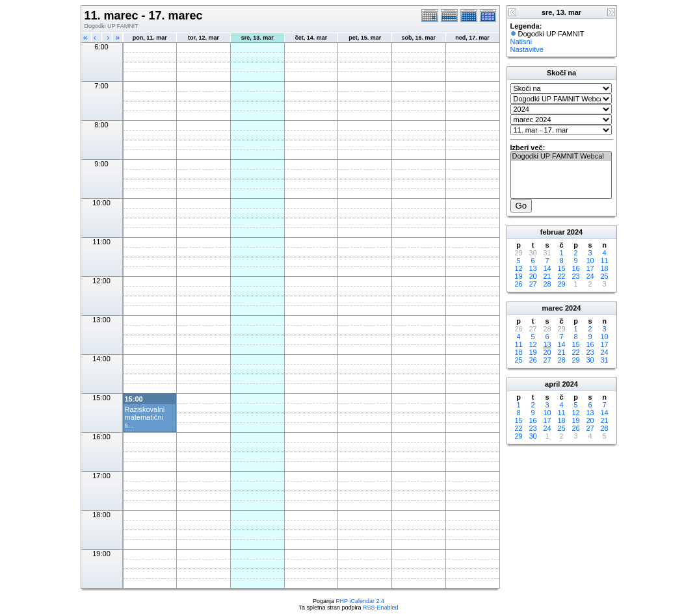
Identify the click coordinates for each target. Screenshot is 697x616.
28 (547, 284)
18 (604, 268)
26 (518, 284)
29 (561, 284)
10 (590, 261)
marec (553, 308)
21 (547, 276)
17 (590, 268)
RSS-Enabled (381, 608)
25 (604, 276)
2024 (575, 232)
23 (575, 276)
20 (533, 276)
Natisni (521, 42)
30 (590, 360)
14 (547, 268)
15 (561, 268)
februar (553, 232)
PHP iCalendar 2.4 (360, 601)
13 (533, 268)
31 (604, 360)
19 (518, 276)
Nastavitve (527, 49)
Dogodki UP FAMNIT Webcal (561, 157)
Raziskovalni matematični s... (145, 417)
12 (518, 268)
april (552, 384)
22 (561, 276)
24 (590, 276)
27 (533, 284)
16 (575, 268)
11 (604, 261)
